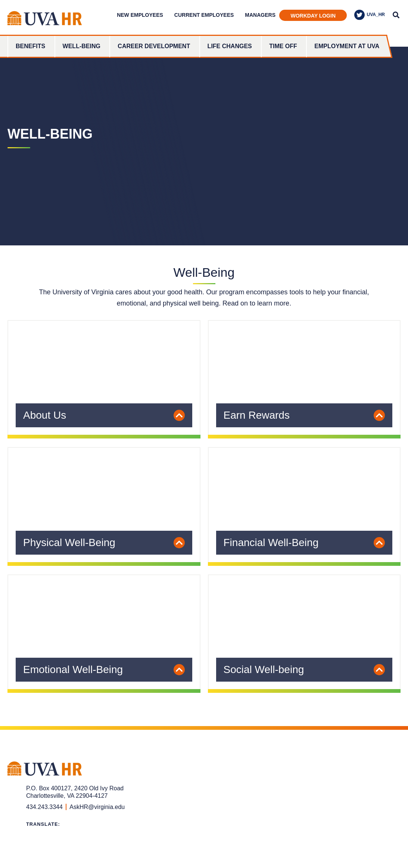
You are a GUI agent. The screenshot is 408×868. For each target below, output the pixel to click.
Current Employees (204, 15)
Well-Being (82, 46)
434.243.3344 (44, 807)
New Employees (140, 15)
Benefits (30, 46)
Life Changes (230, 46)
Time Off (283, 46)
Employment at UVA (347, 46)
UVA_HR (370, 15)
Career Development (154, 46)
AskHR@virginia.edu (97, 807)
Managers (260, 15)
